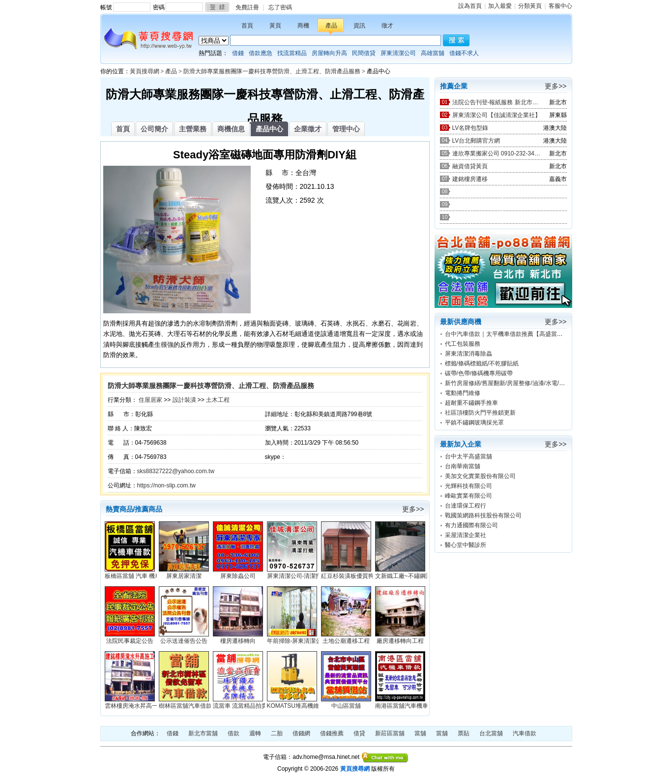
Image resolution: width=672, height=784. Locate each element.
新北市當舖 (203, 733)
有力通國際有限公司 (471, 525)
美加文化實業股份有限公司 (480, 476)
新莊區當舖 (390, 733)
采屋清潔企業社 (466, 535)
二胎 (277, 733)
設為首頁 (470, 6)
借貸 (359, 733)
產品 (331, 26)
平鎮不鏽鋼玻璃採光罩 (474, 422)
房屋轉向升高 (329, 53)
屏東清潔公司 (398, 53)
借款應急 (261, 53)
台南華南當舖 (463, 466)
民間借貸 (364, 53)
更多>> (413, 509)
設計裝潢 (184, 400)
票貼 (464, 733)
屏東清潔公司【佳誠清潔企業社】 (497, 115)
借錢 (238, 53)
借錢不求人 (464, 53)
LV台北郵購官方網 (476, 141)
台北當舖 (491, 733)
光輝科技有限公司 (468, 486)
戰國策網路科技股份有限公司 (483, 515)
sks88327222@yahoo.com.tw (176, 471)
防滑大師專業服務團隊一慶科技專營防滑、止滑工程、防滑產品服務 (272, 71)
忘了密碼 (280, 7)
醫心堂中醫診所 (466, 545)
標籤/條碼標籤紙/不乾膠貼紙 (482, 363)
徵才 (387, 26)
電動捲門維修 (463, 393)
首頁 (247, 26)
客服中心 (560, 6)
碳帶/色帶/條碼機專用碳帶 (479, 373)
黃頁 (275, 26)
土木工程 (218, 400)
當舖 (420, 733)
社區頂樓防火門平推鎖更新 (480, 413)
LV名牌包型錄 (470, 128)
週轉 (255, 733)
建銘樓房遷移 (470, 179)
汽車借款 (525, 733)
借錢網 (301, 733)
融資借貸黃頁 (470, 166)
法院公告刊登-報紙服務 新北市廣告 (497, 102)
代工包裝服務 (463, 344)
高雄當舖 (433, 53)
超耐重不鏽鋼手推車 (471, 403)
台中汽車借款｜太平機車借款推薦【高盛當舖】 (507, 334)
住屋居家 (150, 400)
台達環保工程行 (466, 506)
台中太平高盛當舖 (468, 456)
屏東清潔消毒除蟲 (468, 354)
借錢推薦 (332, 733)
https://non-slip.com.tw (166, 485)
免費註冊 (247, 7)
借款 (234, 733)
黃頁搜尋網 (145, 71)
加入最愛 (500, 6)
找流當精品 (292, 53)
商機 (303, 26)
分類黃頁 (530, 6)
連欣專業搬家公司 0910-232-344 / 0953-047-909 (497, 153)
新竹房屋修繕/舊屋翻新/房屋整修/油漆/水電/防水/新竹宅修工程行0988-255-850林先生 (557, 383)
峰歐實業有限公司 (468, 496)
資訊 (359, 26)
